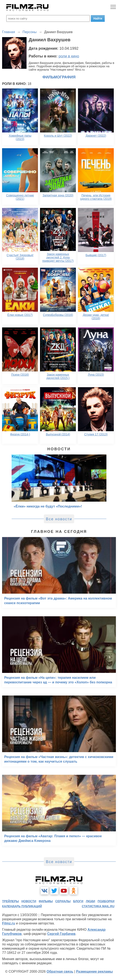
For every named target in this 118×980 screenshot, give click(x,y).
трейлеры (11, 901)
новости (29, 901)
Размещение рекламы (95, 972)
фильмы (46, 901)
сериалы (63, 901)
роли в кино (69, 56)
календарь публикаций (22, 906)
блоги (78, 901)
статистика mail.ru (98, 906)
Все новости (59, 519)
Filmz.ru (9, 923)
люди (90, 901)
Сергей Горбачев (61, 934)
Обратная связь (60, 972)
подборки (106, 901)
